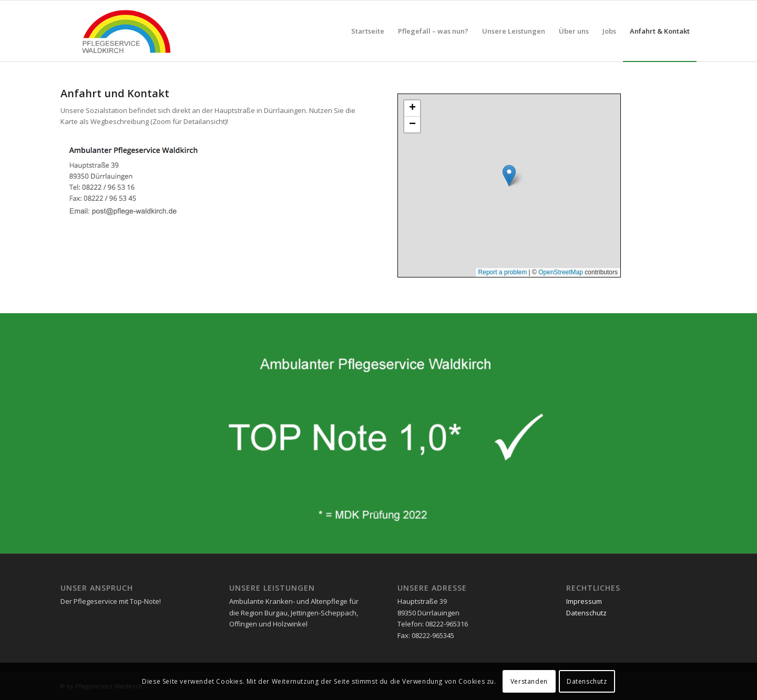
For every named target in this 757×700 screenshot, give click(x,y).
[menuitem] (368, 31)
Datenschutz (586, 613)
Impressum (584, 601)
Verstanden (529, 681)
